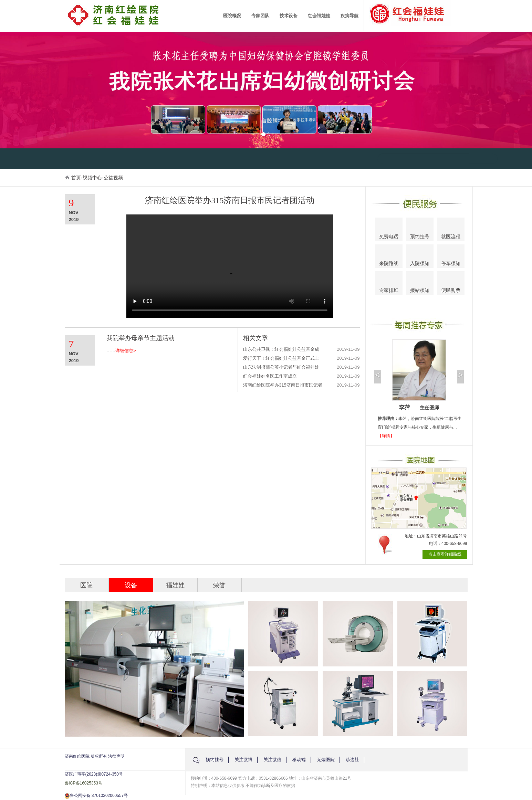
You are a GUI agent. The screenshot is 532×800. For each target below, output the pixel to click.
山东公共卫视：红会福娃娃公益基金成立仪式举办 (281, 350)
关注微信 (272, 760)
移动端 (299, 760)
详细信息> (126, 351)
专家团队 (260, 16)
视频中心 (92, 178)
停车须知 (451, 257)
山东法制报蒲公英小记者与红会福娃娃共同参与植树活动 (281, 367)
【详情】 (386, 436)
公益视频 (113, 178)
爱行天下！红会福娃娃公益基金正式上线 (281, 359)
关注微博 (243, 760)
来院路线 (389, 257)
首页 (76, 178)
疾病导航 (350, 16)
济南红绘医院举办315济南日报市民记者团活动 (283, 385)
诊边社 (352, 760)
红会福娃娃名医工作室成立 (270, 376)
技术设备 (289, 16)
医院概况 (232, 16)
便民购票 (451, 284)
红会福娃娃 (319, 16)
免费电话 (389, 230)
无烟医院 (326, 760)
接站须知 (420, 284)
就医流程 (451, 230)
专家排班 (389, 284)
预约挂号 (420, 230)
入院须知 (420, 257)
